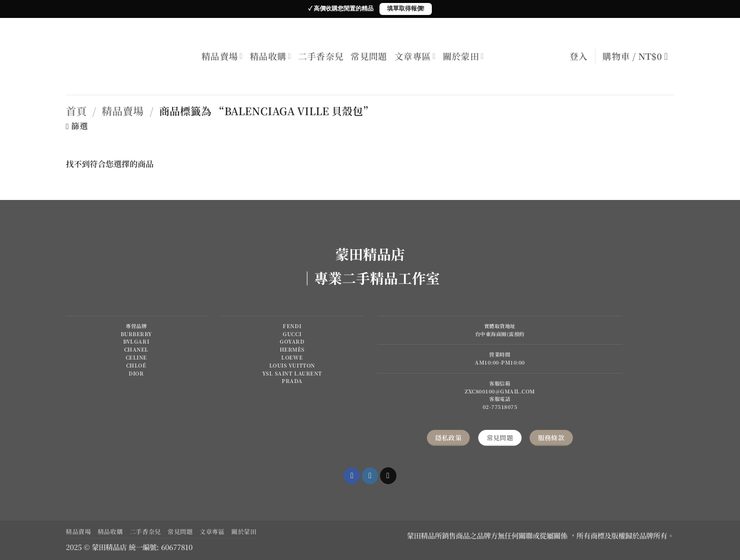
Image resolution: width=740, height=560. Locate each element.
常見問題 (369, 56)
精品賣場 (222, 56)
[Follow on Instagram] (370, 476)
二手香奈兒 (321, 56)
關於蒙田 (463, 56)
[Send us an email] (388, 476)
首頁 (76, 111)
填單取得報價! (406, 8)
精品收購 (271, 56)
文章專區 (415, 56)
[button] (579, 56)
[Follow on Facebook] (352, 476)
